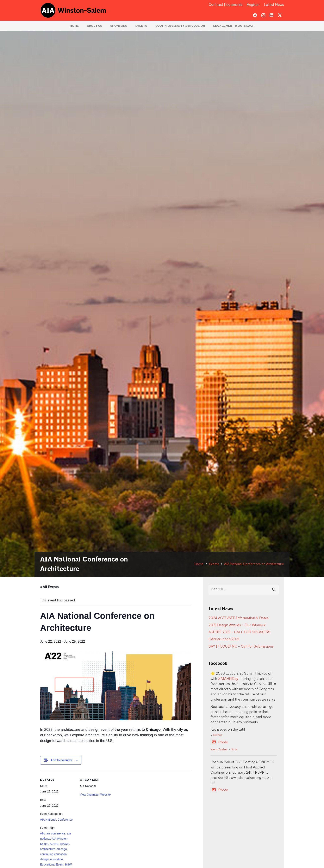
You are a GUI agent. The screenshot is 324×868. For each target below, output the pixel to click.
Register (253, 5)
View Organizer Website (95, 795)
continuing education (53, 854)
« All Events (49, 587)
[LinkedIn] (272, 15)
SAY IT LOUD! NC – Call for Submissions (241, 647)
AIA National (48, 820)
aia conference (56, 833)
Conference (65, 820)
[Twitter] (280, 15)
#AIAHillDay (228, 679)
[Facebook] (255, 15)
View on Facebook (219, 750)
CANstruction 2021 (224, 639)
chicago (62, 849)
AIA (42, 833)
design (44, 859)
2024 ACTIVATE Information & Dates (239, 618)
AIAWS (65, 844)
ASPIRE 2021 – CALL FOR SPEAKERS (239, 632)
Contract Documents (226, 5)
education (57, 859)
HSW (68, 864)
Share (234, 750)
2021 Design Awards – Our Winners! (237, 625)
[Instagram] (263, 15)
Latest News (274, 5)
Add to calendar (62, 760)
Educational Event (52, 864)
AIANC (54, 844)
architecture (48, 849)
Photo (219, 742)
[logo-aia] (73, 10)
